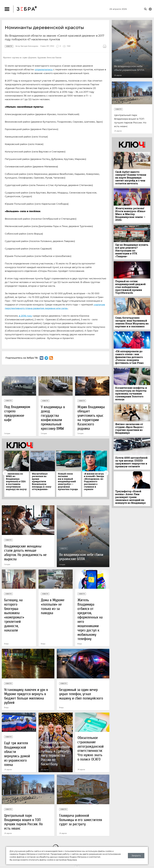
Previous (5, 473)
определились (44, 70)
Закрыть (136, 856)
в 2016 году (26, 316)
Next (106, 473)
